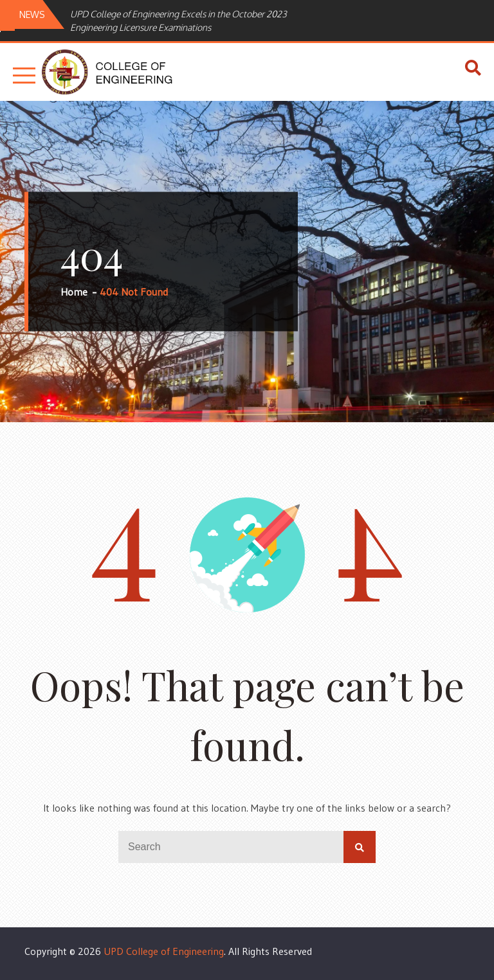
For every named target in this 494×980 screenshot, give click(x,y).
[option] (196, 21)
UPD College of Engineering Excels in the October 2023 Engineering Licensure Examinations (178, 21)
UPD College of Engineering (164, 951)
